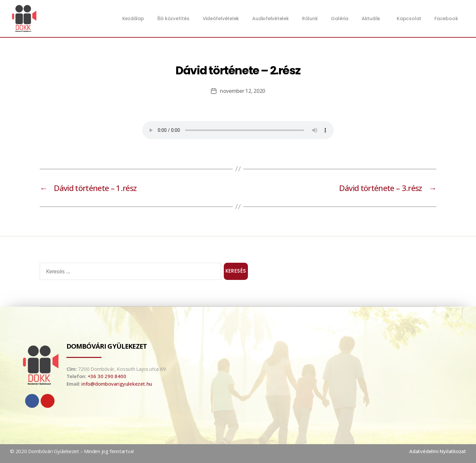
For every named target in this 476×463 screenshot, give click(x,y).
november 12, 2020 (242, 91)
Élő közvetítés (173, 19)
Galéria (339, 19)
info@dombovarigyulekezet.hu (117, 384)
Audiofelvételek (271, 19)
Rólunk (310, 19)
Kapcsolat (409, 19)
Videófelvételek (221, 19)
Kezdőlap (133, 19)
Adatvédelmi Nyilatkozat (438, 451)
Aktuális (373, 19)
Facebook (446, 19)
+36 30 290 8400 (107, 376)
